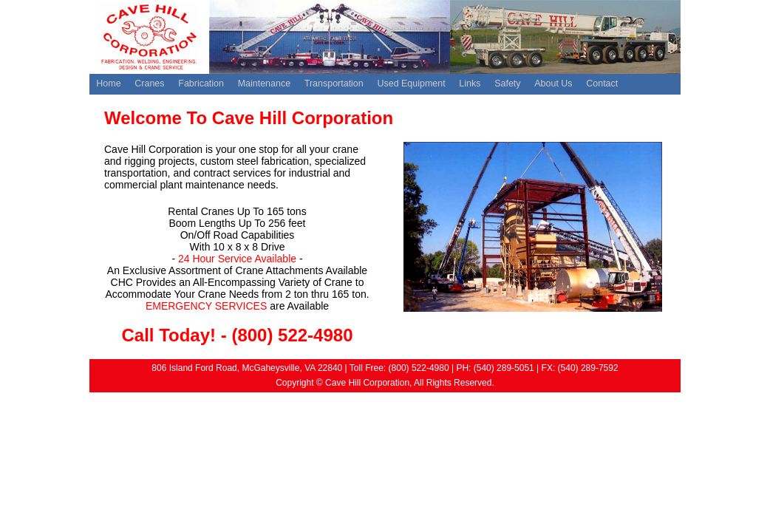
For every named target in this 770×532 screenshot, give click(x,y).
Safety (507, 83)
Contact (602, 83)
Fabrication (201, 83)
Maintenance (264, 83)
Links (470, 83)
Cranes (149, 83)
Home (108, 83)
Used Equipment (411, 83)
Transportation (334, 83)
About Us (553, 83)
